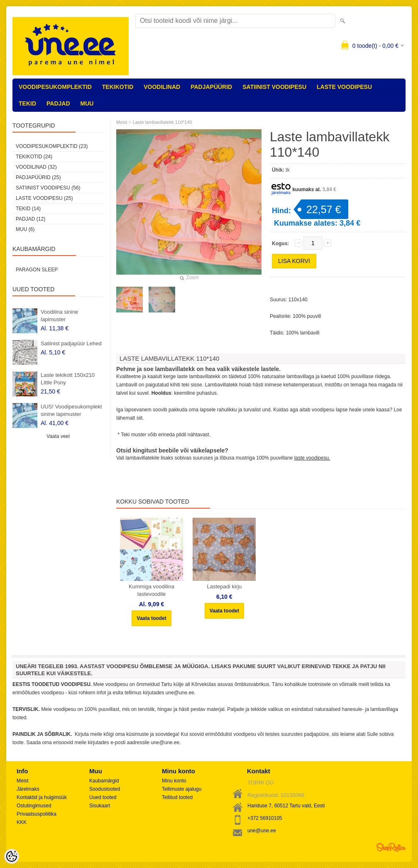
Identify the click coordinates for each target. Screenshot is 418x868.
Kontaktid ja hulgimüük (42, 797)
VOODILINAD (162, 87)
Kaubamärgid (104, 781)
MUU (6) (25, 229)
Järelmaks (28, 789)
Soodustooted (105, 789)
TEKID (27, 103)
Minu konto (174, 781)
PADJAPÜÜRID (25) (38, 177)
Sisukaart (100, 806)
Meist (122, 122)
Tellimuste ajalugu (182, 789)
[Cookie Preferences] (12, 856)
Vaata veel (58, 436)
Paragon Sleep (37, 270)
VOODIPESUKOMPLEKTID (55, 87)
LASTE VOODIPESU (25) (44, 198)
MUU (87, 103)
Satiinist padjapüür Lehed (71, 343)
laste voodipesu (312, 458)
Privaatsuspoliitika (37, 814)
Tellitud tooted (177, 797)
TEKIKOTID (118, 87)
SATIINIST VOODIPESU (274, 87)
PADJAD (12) (31, 219)
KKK (22, 822)
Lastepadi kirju (224, 586)
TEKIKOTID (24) (34, 157)
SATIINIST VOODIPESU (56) (48, 188)
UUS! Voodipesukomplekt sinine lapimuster (71, 410)
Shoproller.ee (391, 847)
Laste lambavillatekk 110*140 (163, 122)
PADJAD (58, 103)
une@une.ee (262, 831)
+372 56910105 (265, 818)
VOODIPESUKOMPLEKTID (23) (52, 146)
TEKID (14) (28, 209)
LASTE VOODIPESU (344, 87)
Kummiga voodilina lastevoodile (152, 590)
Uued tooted (103, 797)
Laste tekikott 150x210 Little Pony (68, 379)
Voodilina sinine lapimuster (59, 316)
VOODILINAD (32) (36, 167)
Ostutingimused (34, 806)
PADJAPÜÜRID (211, 87)
